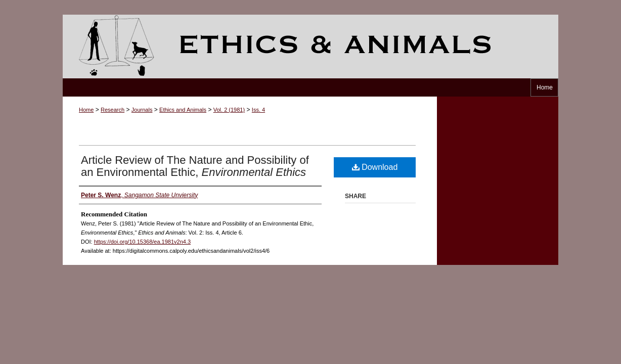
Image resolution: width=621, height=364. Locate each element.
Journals (142, 110)
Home (86, 110)
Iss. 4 (258, 110)
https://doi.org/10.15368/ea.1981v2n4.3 (142, 242)
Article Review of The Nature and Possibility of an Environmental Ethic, (195, 166)
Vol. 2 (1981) (229, 110)
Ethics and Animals (310, 47)
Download (375, 167)
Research (113, 110)
